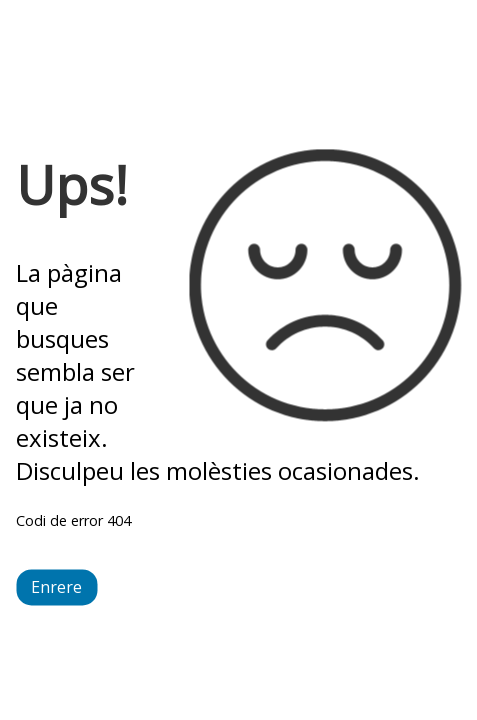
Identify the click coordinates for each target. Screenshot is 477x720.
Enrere (56, 588)
